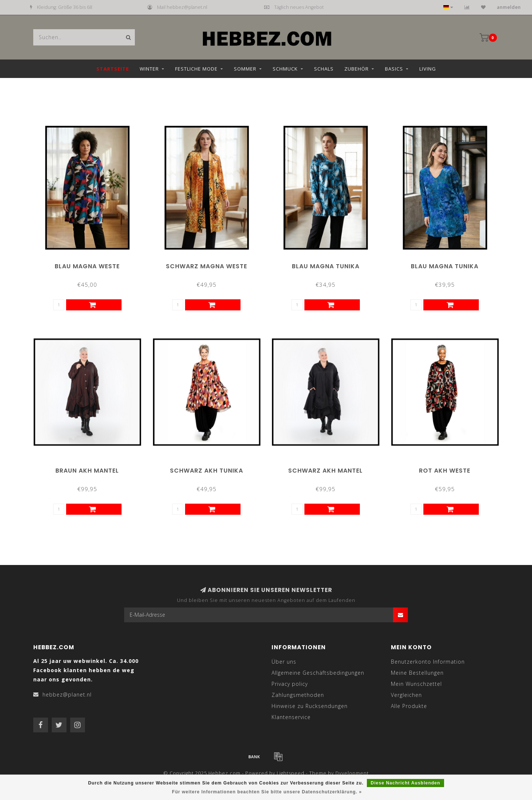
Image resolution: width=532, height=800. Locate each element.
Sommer (245, 69)
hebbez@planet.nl (67, 695)
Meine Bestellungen (417, 673)
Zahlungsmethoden (298, 695)
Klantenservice (291, 717)
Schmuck (285, 69)
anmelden (509, 7)
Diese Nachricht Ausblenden (405, 783)
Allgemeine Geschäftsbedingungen (318, 673)
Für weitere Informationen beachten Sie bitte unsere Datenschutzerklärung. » (267, 792)
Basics (394, 69)
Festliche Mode (196, 69)
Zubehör (357, 69)
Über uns (284, 662)
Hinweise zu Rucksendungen (310, 706)
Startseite (113, 69)
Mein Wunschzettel (416, 684)
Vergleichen (406, 695)
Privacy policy (290, 684)
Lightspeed (291, 773)
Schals (324, 69)
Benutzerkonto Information (428, 662)
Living (428, 69)
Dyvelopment (352, 773)
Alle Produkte (409, 706)
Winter (149, 69)
